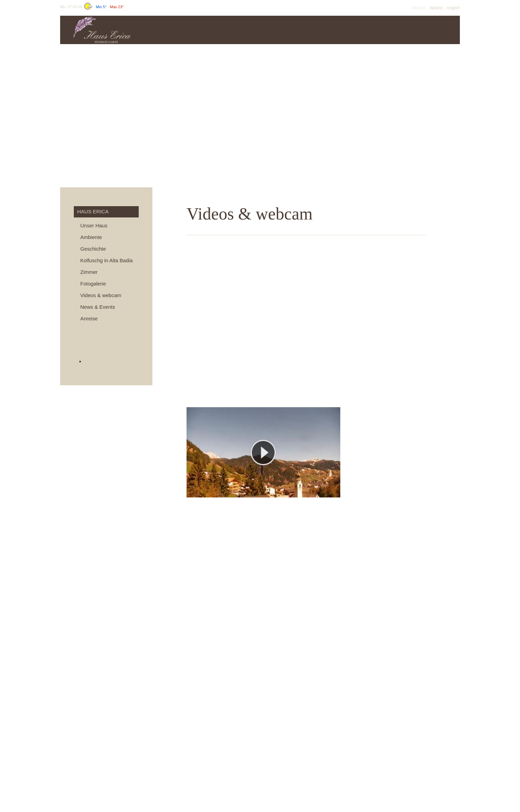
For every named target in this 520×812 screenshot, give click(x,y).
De (419, 8)
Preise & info (229, 30)
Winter (383, 30)
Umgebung (434, 30)
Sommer (332, 30)
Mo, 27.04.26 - (92, 7)
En (453, 8)
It (437, 8)
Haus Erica (178, 30)
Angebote (281, 30)
